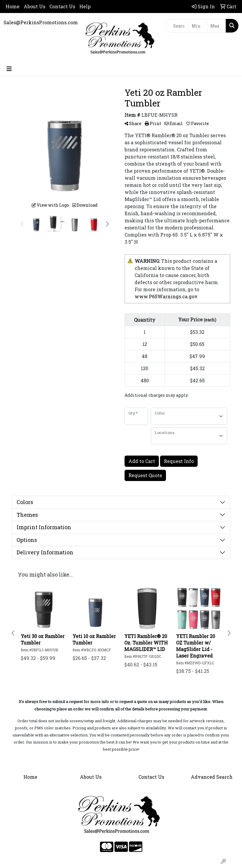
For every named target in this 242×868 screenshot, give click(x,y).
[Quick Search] (177, 26)
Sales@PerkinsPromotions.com (41, 22)
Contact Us (62, 6)
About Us (34, 6)
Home (13, 6)
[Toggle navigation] (9, 69)
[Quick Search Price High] (217, 26)
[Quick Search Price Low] (198, 26)
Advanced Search (212, 777)
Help (85, 6)
